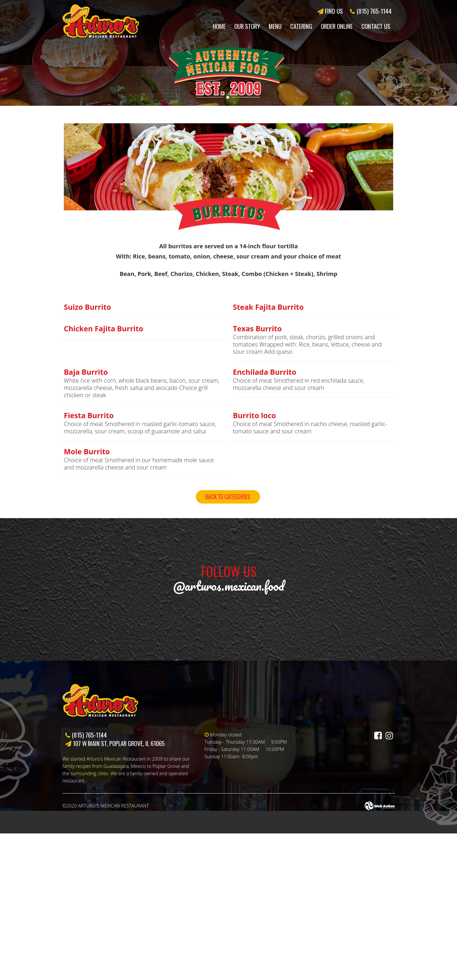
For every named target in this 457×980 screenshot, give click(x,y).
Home (219, 26)
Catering (301, 26)
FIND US (330, 11)
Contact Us (376, 26)
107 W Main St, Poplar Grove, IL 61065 (115, 890)
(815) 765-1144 (371, 11)
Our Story (247, 26)
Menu (275, 26)
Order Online (337, 26)
